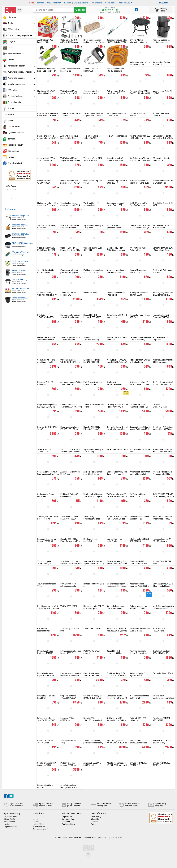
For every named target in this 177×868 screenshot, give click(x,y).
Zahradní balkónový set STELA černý (70, 473)
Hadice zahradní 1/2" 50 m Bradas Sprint (163, 182)
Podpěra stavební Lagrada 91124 (160, 339)
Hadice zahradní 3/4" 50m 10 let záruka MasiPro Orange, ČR (115, 71)
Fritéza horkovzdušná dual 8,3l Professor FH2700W (70, 228)
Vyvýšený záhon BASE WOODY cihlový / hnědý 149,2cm (140, 93)
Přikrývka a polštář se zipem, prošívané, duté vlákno (139, 183)
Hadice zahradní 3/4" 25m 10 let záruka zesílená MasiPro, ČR (162, 541)
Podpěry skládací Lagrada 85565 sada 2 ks (70, 765)
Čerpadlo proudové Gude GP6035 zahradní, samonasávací (140, 340)
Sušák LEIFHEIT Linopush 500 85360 (92, 316)
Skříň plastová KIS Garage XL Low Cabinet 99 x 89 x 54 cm (117, 720)
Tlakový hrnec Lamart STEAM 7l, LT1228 (139, 607)
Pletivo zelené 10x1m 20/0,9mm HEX (116, 92)
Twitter (93, 824)
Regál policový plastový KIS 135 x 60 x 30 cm (70, 428)
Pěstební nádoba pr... (21, 270)
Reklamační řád (39, 827)
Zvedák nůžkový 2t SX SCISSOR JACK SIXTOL (116, 674)
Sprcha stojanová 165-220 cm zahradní (70, 339)
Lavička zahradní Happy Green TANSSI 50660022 (48, 115)
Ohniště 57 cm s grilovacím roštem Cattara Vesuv (114, 228)
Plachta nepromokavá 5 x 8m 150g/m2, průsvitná (48, 607)
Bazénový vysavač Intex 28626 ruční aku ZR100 (117, 41)
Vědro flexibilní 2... (20, 298)
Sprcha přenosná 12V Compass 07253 (47, 764)
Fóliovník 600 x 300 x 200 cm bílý (139, 719)
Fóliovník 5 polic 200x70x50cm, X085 (46, 719)
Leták (32, 3)
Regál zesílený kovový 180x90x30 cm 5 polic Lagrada (93, 496)
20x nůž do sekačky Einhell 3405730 (46, 271)
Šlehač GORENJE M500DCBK (91, 70)
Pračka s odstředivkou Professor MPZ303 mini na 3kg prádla (163, 474)
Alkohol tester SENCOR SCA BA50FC (139, 540)
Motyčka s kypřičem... (21, 216)
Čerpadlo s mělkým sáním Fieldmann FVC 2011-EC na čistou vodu (140, 407)
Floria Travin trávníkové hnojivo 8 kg (70, 70)
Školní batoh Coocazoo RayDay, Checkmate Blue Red (71, 564)
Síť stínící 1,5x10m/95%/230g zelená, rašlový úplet (46, 317)
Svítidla (21, 114)
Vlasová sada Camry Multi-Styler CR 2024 (46, 249)
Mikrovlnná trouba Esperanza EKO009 (45, 674)
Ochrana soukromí (40, 829)
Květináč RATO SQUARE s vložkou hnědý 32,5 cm (163, 495)
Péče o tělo (21, 90)
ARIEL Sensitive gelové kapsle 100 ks (116, 115)
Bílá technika (21, 29)
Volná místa (110, 3)
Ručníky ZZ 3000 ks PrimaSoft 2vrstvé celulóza (92, 429)
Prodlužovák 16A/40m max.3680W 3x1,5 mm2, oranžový (117, 631)
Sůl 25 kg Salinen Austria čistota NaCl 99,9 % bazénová (117, 407)
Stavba (21, 108)
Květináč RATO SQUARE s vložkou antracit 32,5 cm (140, 228)
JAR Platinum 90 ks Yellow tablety (138, 249)
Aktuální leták (9, 819)
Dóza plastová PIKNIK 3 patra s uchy (117, 316)
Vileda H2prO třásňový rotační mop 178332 (162, 518)
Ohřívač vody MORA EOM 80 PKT (138, 764)
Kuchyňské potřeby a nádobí (21, 72)
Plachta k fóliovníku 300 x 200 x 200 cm (140, 137)
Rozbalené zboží (15, 163)
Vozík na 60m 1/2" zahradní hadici (91, 204)
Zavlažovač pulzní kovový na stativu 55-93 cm (117, 698)
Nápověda (95, 819)
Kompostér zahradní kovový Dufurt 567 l (115, 204)
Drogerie (21, 41)
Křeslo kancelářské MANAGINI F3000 (92, 361)
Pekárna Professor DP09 (117, 449)
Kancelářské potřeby (21, 66)
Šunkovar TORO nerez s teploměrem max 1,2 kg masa (94, 564)
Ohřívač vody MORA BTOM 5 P (161, 764)
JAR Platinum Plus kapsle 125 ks (45, 41)
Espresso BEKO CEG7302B (67, 719)
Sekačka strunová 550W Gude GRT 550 (140, 630)
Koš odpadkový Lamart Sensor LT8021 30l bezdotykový (47, 541)
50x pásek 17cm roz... (21, 252)
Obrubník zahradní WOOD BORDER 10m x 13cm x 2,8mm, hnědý (70, 362)
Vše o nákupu (124, 3)
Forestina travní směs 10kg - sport (116, 294)
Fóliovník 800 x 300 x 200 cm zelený (162, 742)
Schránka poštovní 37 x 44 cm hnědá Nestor (163, 585)
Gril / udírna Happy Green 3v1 (161, 115)
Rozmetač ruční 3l (91, 293)
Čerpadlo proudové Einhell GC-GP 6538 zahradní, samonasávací (117, 160)
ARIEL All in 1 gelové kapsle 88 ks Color (69, 137)
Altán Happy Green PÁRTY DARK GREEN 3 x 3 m (117, 743)
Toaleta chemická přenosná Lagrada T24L (71, 204)
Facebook (94, 822)
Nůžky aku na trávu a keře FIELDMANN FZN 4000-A (47, 71)
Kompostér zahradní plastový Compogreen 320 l (70, 272)
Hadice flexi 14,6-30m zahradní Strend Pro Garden (47, 340)
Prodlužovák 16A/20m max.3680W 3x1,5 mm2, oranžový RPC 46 (117, 362)
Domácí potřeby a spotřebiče (21, 35)
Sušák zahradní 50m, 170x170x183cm (46, 159)
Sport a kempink (21, 102)
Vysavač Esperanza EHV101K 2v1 (138, 271)
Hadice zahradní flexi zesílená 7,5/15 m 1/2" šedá (70, 183)
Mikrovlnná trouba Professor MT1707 (45, 652)
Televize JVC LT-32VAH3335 (44, 451)
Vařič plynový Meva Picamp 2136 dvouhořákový (138, 496)
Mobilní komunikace (21, 84)
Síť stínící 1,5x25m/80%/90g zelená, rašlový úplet (92, 340)
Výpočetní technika (21, 133)
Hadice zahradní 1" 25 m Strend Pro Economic (48, 204)
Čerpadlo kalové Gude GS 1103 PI (93, 249)
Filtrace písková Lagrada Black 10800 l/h (71, 652)
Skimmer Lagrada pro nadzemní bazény (116, 271)
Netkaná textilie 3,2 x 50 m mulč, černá (163, 227)
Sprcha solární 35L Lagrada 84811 (68, 294)
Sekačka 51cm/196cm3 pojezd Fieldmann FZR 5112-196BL (140, 429)
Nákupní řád (38, 824)
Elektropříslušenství (21, 54)
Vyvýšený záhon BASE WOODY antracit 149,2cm (93, 160)
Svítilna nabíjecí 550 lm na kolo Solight (139, 518)
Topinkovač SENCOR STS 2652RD (162, 719)
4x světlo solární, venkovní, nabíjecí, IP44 (47, 294)
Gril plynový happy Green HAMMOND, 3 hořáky (94, 697)
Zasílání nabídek (68, 824)
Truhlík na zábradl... (20, 234)
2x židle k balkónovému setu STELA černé (94, 473)
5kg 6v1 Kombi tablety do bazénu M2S (47, 227)
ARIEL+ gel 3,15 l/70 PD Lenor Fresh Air (47, 518)
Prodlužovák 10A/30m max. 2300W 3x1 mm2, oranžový (163, 452)
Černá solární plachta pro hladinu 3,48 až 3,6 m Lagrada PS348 (163, 138)
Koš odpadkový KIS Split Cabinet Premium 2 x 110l (117, 474)
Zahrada (21, 139)
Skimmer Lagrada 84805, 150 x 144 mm (71, 383)
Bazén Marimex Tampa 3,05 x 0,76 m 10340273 (140, 159)
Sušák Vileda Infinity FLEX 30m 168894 (69, 518)
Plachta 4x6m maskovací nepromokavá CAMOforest (163, 698)
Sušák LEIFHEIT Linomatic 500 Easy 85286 (115, 653)
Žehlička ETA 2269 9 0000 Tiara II (92, 764)
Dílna (21, 48)
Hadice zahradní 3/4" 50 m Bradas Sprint (140, 361)
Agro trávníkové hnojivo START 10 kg (94, 451)
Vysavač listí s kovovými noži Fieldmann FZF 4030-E (140, 474)
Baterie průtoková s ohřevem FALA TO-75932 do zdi (71, 407)
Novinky (41, 3)
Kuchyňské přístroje (21, 78)
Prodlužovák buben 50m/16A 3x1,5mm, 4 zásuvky (93, 676)
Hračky (21, 60)
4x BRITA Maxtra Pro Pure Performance (138, 204)
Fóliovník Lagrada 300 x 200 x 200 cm (117, 182)
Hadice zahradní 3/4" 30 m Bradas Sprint (94, 607)
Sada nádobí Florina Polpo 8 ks (161, 63)
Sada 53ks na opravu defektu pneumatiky (46, 361)
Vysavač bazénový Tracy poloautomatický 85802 (117, 562)
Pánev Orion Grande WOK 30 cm (161, 159)
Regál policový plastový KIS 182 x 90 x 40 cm (47, 406)
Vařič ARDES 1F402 (69, 606)
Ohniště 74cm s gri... (21, 280)
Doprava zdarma (81, 3)
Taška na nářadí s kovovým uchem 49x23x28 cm (91, 93)
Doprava (36, 822)
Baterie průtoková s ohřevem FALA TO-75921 (48, 137)
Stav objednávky (54, 3)
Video (21, 121)
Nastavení (66, 822)
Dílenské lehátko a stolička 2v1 (45, 786)
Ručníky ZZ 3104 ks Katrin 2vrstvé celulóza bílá (70, 541)
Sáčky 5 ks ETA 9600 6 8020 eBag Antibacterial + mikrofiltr (71, 452)
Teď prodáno (97, 3)
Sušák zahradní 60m (92, 629)
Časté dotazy (96, 817)
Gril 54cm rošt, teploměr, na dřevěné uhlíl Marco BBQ (117, 586)
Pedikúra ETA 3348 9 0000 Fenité (69, 495)
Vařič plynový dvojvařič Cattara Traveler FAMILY (117, 495)
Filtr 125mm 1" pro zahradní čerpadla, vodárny (68, 586)
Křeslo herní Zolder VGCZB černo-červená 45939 (116, 250)
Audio (21, 23)
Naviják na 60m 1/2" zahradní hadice (46, 92)
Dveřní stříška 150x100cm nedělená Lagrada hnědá (93, 720)
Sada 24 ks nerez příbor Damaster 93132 (140, 63)
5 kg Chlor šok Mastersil (117, 136)
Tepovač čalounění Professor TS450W (161, 316)
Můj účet (163, 3)
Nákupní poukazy (15, 145)
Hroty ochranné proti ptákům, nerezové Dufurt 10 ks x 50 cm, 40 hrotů (94, 42)
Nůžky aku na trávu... (21, 261)
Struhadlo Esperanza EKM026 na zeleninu (115, 607)
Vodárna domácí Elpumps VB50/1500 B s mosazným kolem (140, 586)
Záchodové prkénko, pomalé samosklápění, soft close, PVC (93, 743)
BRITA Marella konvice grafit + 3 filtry (139, 697)
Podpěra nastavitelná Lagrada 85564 (93, 383)
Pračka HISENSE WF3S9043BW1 (44, 182)
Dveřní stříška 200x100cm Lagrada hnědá (138, 743)
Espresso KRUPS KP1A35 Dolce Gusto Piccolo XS (139, 564)
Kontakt (68, 3)
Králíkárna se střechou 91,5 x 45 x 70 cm (93, 271)
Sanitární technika (21, 96)
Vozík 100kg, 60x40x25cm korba (92, 518)
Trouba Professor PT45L (163, 673)
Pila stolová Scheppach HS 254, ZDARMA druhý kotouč (117, 765)
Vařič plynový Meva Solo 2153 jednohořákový (163, 294)
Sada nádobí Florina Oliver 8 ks (46, 495)
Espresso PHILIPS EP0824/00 (45, 383)
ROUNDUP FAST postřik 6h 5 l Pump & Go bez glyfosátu (117, 519)
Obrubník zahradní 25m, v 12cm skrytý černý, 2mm (163, 250)
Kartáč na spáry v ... (20, 225)
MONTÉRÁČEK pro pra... (22, 243)
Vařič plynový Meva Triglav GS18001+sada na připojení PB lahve (70, 160)
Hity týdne (12, 17)
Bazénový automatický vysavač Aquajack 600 (70, 316)
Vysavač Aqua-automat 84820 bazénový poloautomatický (163, 362)
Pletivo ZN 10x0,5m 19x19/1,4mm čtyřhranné (46, 743)
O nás (35, 817)
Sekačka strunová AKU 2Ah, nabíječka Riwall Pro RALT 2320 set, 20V (48, 474)
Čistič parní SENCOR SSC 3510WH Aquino (69, 41)
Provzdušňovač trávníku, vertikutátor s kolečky (71, 674)
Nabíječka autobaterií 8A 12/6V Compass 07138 (163, 607)
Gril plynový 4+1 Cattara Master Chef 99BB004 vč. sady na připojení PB (163, 429)
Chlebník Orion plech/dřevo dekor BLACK (114, 384)
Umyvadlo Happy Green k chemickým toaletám (117, 428)
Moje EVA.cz (67, 817)
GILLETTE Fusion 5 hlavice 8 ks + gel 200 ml (71, 249)
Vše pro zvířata (21, 127)
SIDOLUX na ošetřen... (21, 289)
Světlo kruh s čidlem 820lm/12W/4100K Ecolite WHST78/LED (162, 653)
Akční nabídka (10, 822)
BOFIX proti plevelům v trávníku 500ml (139, 294)
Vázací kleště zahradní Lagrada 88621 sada (93, 115)
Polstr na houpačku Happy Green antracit (139, 652)
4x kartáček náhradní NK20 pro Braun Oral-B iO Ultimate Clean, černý (140, 384)
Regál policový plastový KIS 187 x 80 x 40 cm (163, 383)
